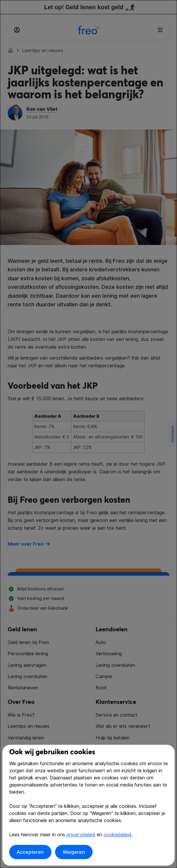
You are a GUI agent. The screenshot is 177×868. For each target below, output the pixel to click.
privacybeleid (81, 835)
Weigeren (74, 852)
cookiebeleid (118, 835)
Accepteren (30, 852)
